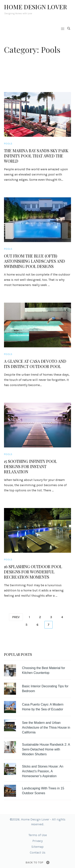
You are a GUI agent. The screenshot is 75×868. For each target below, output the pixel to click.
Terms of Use (38, 835)
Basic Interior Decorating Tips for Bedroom (45, 689)
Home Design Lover (35, 7)
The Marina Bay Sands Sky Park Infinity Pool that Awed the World (36, 156)
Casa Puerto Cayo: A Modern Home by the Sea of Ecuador (43, 707)
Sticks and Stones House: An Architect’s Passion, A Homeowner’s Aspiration (43, 771)
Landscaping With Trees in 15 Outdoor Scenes (43, 791)
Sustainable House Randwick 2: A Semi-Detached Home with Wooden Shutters (46, 749)
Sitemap (37, 847)
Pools (8, 144)
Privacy (37, 841)
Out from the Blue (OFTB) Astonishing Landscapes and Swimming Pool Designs (34, 261)
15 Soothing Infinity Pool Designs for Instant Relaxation (30, 466)
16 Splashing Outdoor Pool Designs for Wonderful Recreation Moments (33, 572)
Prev (16, 617)
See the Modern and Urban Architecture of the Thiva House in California (46, 728)
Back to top (34, 862)
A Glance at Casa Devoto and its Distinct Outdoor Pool (35, 364)
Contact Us (38, 852)
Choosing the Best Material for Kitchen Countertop (43, 670)
